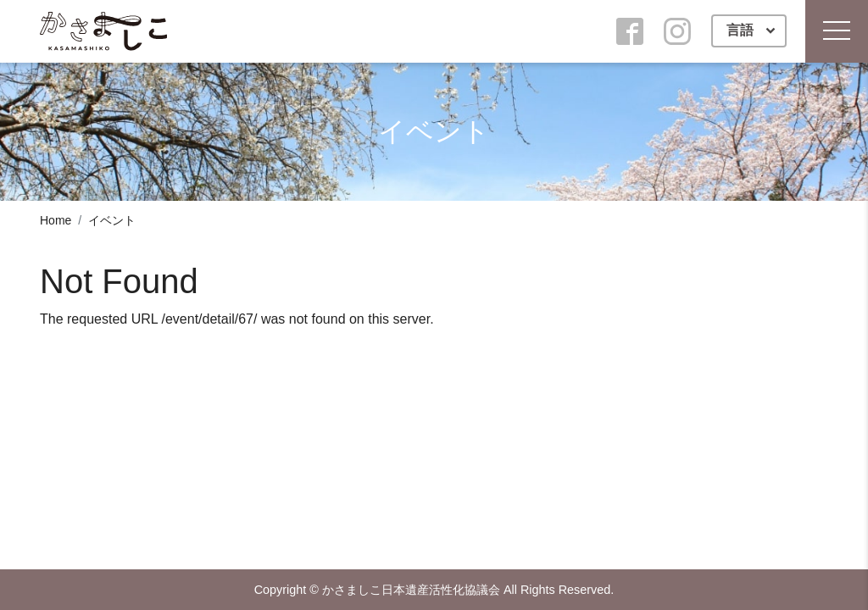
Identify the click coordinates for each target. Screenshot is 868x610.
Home (56, 220)
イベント (112, 220)
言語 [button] (742, 30)
